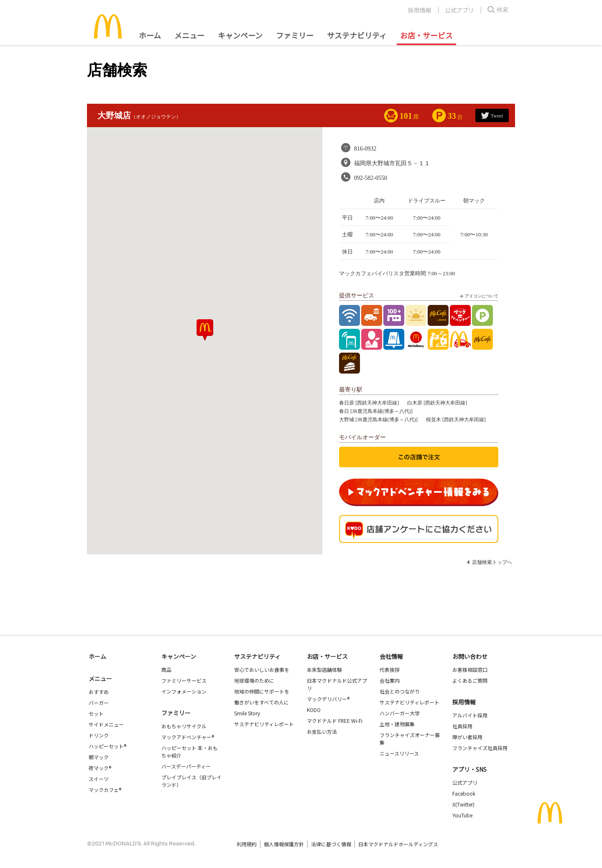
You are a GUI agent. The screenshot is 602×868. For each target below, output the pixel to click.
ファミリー (295, 35)
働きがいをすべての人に (261, 702)
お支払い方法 (322, 731)
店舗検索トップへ (492, 562)
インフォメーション (184, 691)
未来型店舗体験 (324, 670)
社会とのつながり (400, 691)
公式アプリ (459, 10)
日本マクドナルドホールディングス (398, 844)
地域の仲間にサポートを (262, 691)
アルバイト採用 (470, 715)
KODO (314, 710)
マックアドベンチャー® (188, 737)
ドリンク (99, 735)
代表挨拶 (390, 670)
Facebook (464, 793)
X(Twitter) (463, 804)
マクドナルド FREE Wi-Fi (335, 721)
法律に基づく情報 (331, 844)
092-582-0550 (371, 178)
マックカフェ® (105, 790)
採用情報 (420, 10)
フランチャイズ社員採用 (480, 748)
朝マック (99, 757)
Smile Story (247, 713)
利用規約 (247, 844)
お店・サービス (426, 35)
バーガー (99, 703)
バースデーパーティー (186, 766)
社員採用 (462, 726)
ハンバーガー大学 (400, 713)
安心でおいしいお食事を (262, 670)
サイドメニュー (106, 724)
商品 (166, 670)
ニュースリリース (399, 753)
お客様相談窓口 (470, 670)
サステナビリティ (357, 35)
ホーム (150, 35)
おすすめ (99, 692)
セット (96, 713)
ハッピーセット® (107, 746)
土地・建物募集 (397, 724)
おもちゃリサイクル (184, 726)
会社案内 (390, 680)
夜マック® (100, 768)
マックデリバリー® (328, 699)
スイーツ (99, 779)
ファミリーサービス (184, 680)
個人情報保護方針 (284, 844)
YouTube (462, 815)
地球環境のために (254, 680)
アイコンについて (478, 296)
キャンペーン (240, 35)
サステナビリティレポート (264, 724)
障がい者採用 (467, 737)
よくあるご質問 (470, 680)
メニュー (100, 679)
